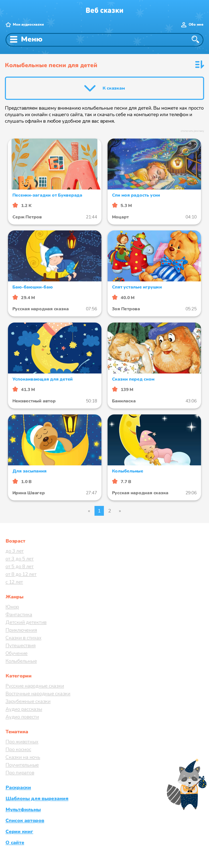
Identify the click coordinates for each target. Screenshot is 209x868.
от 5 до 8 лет (20, 566)
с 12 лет (14, 582)
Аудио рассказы (24, 709)
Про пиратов (20, 773)
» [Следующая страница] (120, 511)
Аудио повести (22, 717)
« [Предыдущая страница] (89, 511)
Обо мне (196, 25)
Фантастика (19, 615)
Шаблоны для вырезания (37, 799)
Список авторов (25, 821)
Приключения (21, 630)
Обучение (17, 653)
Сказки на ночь (23, 757)
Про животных (22, 742)
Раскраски (18, 788)
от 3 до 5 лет (20, 559)
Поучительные (22, 765)
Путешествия (21, 645)
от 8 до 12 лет (21, 574)
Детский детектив (26, 622)
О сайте (15, 843)
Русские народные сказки (35, 686)
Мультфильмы (23, 810)
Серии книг (19, 832)
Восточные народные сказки (38, 694)
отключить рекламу (192, 131)
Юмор (12, 607)
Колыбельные (21, 661)
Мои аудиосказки (28, 25)
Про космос (18, 749)
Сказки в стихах (23, 638)
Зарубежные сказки (28, 701)
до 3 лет (15, 551)
